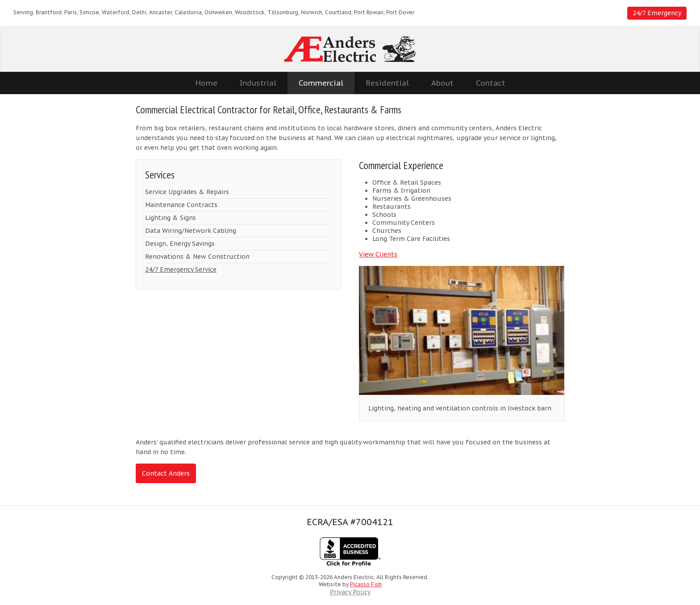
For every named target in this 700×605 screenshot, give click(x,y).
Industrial (258, 83)
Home (206, 83)
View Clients (378, 254)
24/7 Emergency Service (181, 269)
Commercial (321, 83)
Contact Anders (166, 473)
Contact (491, 83)
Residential (387, 83)
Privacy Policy (350, 592)
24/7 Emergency (657, 13)
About (442, 83)
